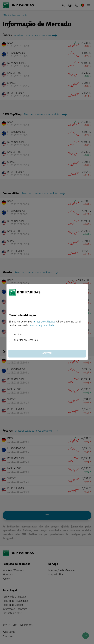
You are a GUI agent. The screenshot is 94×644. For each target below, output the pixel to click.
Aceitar (18, 334)
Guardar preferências (26, 340)
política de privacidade (41, 326)
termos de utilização (44, 322)
